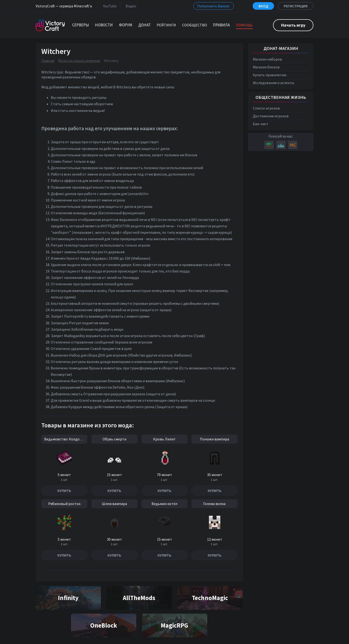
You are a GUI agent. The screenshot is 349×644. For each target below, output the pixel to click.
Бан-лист (261, 124)
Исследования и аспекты (274, 83)
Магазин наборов (267, 59)
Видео (130, 6)
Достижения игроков (271, 116)
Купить (64, 491)
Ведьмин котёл (164, 504)
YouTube (109, 6)
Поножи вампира (215, 439)
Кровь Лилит (164, 439)
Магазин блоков (266, 67)
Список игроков (266, 108)
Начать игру (293, 25)
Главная (48, 61)
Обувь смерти (114, 439)
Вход (263, 6)
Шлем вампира (114, 504)
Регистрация (296, 6)
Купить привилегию (270, 75)
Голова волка (214, 504)
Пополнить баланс (214, 6)
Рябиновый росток (64, 504)
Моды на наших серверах (79, 61)
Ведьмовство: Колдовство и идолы (66, 439)
